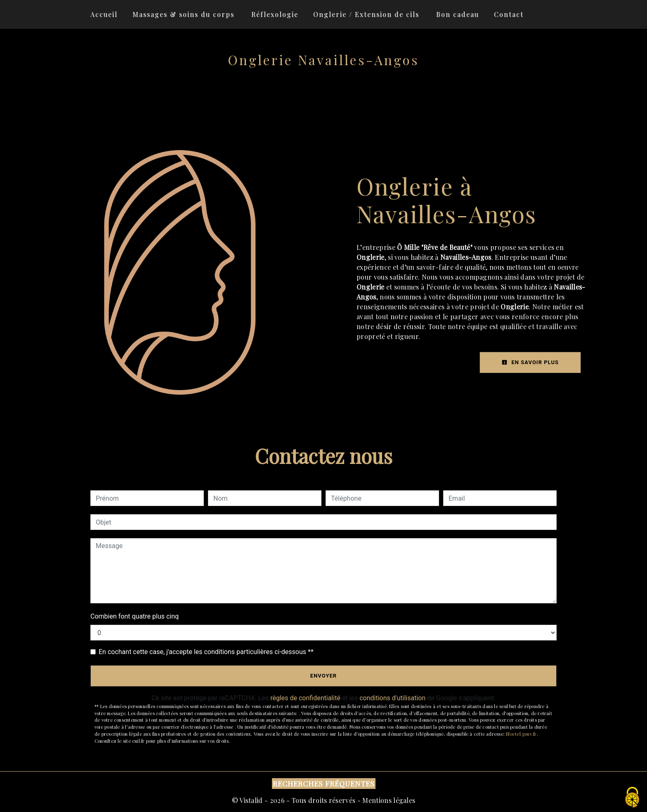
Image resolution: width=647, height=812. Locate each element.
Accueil (104, 14)
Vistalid (251, 800)
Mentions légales (388, 800)
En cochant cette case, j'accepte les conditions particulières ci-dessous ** (206, 652)
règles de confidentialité (305, 698)
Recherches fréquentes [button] (324, 783)
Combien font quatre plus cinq (135, 616)
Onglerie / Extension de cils (366, 14)
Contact (509, 14)
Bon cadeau (458, 14)
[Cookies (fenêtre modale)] (633, 798)
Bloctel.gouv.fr (521, 734)
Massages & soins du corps (183, 14)
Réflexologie (275, 14)
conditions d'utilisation (392, 698)
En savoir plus (530, 362)
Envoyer (323, 676)
